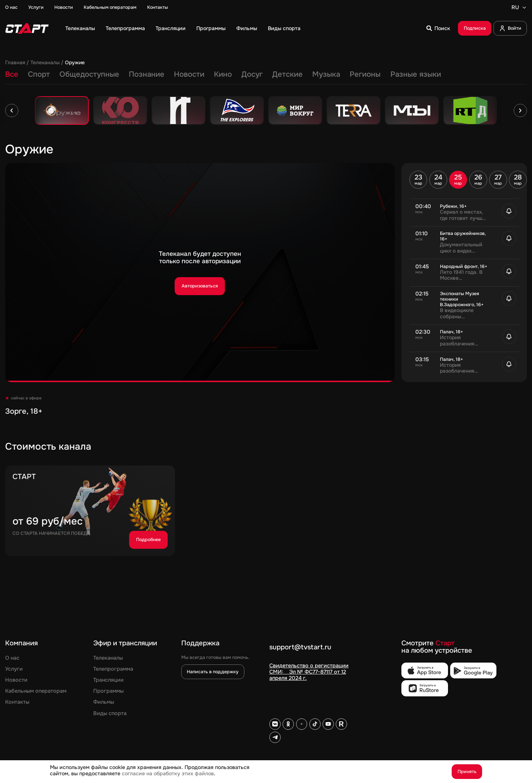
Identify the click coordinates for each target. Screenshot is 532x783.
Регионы (365, 74)
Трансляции (171, 28)
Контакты (158, 8)
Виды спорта (284, 28)
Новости (64, 8)
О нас (11, 8)
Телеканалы (80, 28)
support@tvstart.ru (300, 648)
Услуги (36, 8)
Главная (15, 63)
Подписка (475, 28)
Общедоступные (89, 74)
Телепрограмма (125, 28)
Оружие (75, 63)
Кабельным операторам (110, 8)
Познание (147, 74)
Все (12, 74)
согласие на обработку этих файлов (168, 773)
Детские (287, 74)
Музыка (326, 74)
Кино (223, 74)
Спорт (39, 74)
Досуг (252, 74)
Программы (211, 28)
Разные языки (416, 74)
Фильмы (247, 28)
